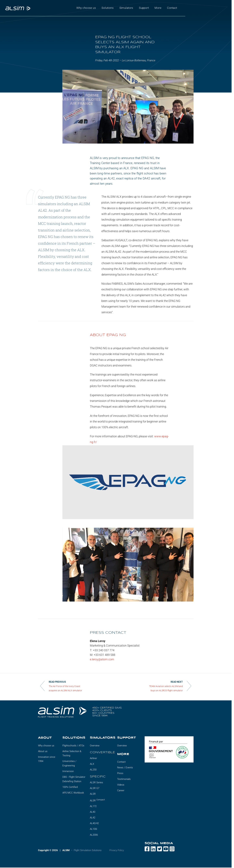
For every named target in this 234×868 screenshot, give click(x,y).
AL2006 (94, 835)
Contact (121, 762)
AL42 (93, 818)
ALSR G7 (95, 789)
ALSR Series (96, 783)
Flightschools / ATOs (73, 746)
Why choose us (46, 746)
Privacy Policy (117, 851)
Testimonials (124, 779)
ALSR (93, 794)
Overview (95, 746)
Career (121, 791)
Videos (121, 785)
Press (120, 774)
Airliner (93, 759)
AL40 (93, 812)
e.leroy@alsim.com (102, 660)
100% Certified (70, 787)
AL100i (93, 829)
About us (43, 752)
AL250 (93, 770)
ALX (92, 764)
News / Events (125, 768)
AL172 (93, 807)
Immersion (68, 772)
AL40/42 (94, 824)
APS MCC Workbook (73, 793)
